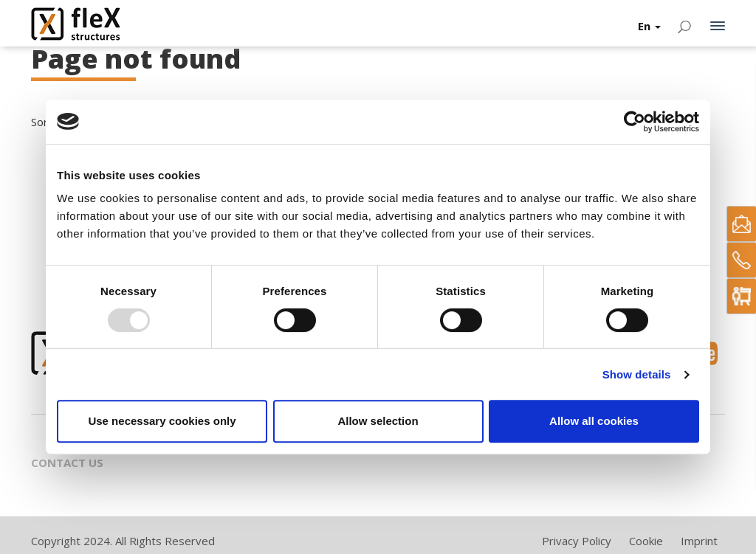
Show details (637, 374)
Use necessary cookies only (162, 421)
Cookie (646, 541)
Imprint (699, 541)
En (649, 26)
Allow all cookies (594, 421)
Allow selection (378, 421)
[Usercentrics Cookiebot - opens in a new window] (635, 122)
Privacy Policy (577, 541)
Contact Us (67, 463)
